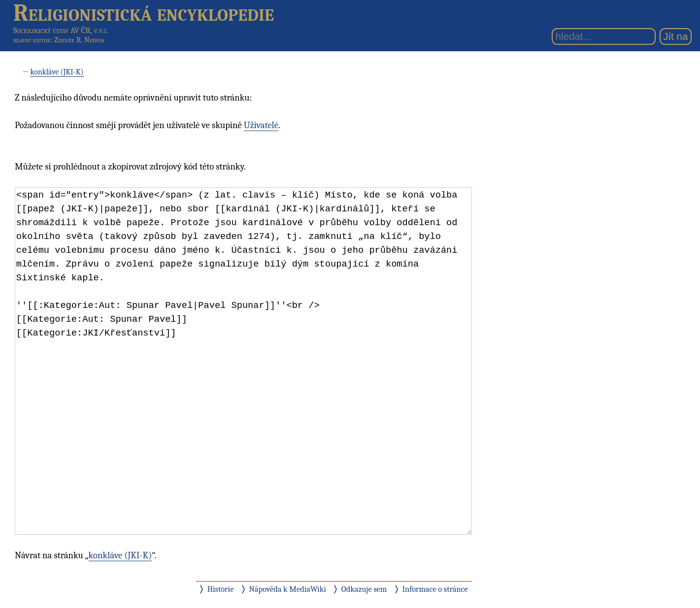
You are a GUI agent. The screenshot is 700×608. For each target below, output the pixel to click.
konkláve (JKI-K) (57, 72)
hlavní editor (32, 40)
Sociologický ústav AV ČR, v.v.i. (61, 30)
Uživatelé (261, 125)
